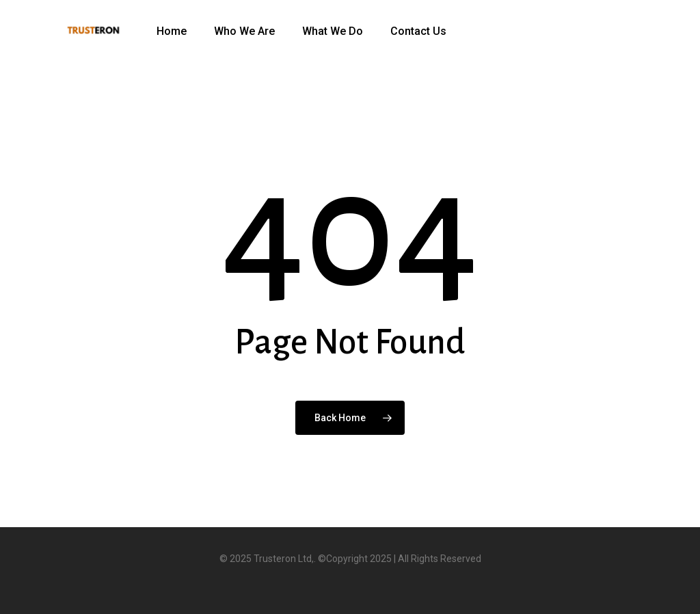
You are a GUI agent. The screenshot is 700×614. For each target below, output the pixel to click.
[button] (674, 7)
